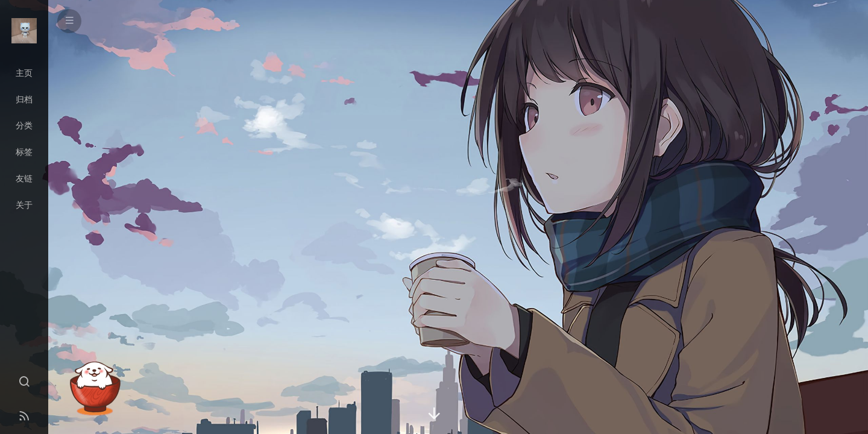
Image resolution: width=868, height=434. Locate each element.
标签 (24, 152)
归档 (24, 99)
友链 (24, 178)
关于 (24, 205)
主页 (24, 73)
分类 (24, 125)
